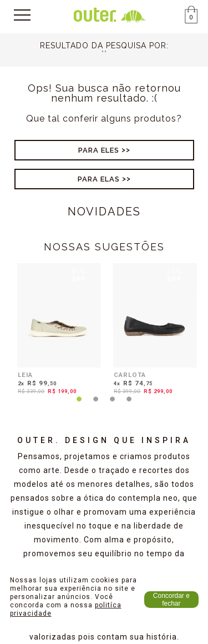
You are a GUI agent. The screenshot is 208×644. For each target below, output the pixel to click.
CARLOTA (130, 375)
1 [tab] (79, 406)
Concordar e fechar (171, 600)
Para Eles (99, 150)
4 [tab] (129, 406)
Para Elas (99, 179)
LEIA (25, 375)
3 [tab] (113, 406)
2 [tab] (96, 406)
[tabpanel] (56, 331)
